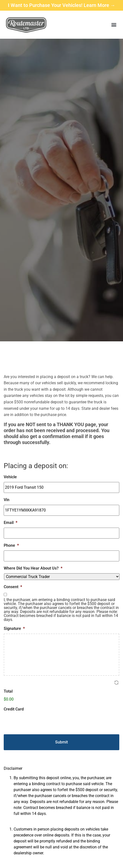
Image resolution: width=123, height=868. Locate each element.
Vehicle (10, 477)
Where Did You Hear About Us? (33, 568)
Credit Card (14, 709)
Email (11, 523)
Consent (13, 587)
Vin (7, 500)
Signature (14, 628)
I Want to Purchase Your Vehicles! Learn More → (62, 5)
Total (8, 691)
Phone (11, 545)
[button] (114, 25)
